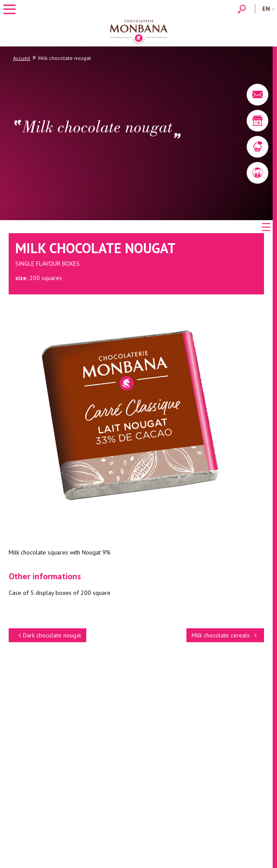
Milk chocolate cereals (225, 635)
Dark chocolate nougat (49, 635)
